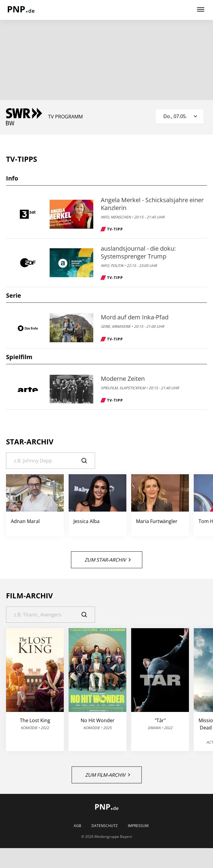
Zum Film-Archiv (108, 775)
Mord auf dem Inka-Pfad (135, 317)
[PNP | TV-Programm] (21, 10)
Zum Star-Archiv (108, 560)
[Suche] (51, 461)
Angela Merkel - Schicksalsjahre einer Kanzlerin (152, 204)
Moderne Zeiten (123, 379)
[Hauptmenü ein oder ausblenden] (201, 10)
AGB (77, 826)
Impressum (138, 826)
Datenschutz (105, 826)
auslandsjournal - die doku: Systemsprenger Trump (138, 252)
